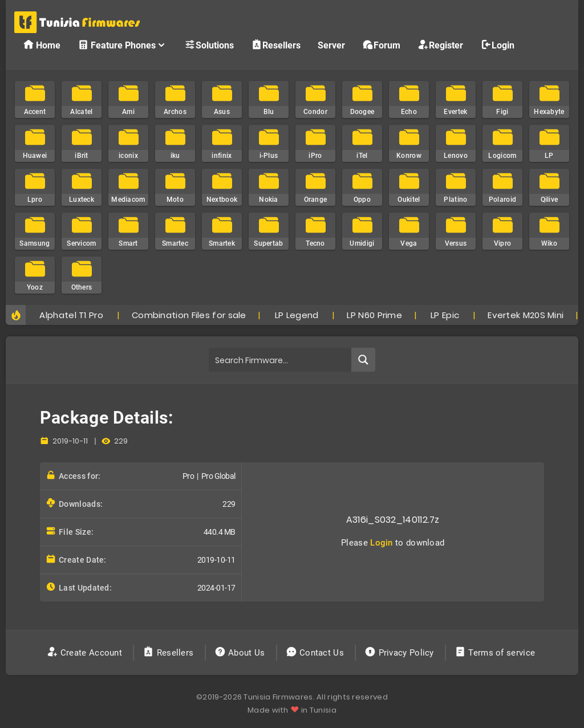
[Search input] (280, 360)
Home (42, 45)
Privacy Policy (400, 653)
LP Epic (445, 315)
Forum (381, 45)
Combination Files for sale (189, 315)
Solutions (209, 45)
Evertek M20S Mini (526, 315)
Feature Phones (122, 45)
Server (331, 45)
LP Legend (297, 315)
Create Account (86, 653)
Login (497, 45)
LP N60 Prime (374, 315)
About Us (241, 653)
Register (440, 45)
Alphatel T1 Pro (71, 315)
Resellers (276, 45)
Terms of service (496, 653)
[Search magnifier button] (363, 360)
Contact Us (316, 653)
